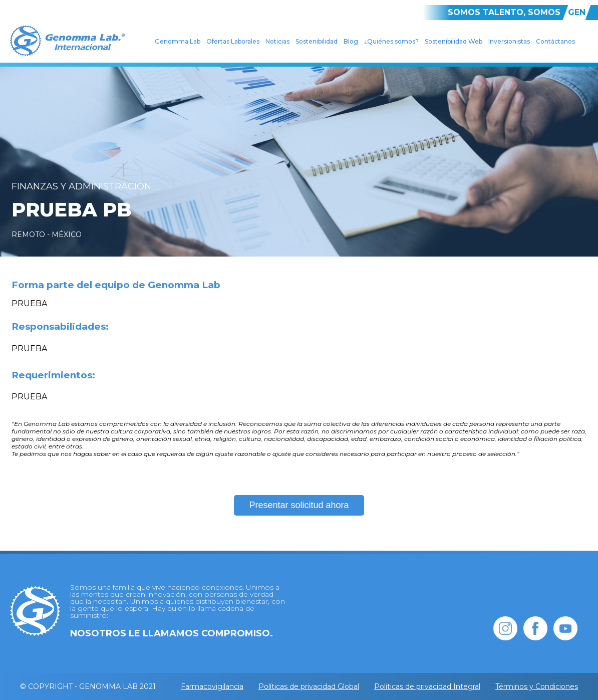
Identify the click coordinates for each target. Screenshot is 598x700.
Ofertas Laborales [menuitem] (233, 41)
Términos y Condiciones (537, 686)
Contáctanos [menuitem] (555, 41)
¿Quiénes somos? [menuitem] (391, 41)
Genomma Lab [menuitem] (178, 41)
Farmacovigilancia (212, 686)
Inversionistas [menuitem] (509, 41)
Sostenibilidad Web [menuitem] (454, 41)
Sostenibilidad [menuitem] (317, 41)
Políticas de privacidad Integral (427, 686)
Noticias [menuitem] (277, 41)
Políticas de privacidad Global (309, 686)
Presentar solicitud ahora (299, 505)
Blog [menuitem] (351, 41)
